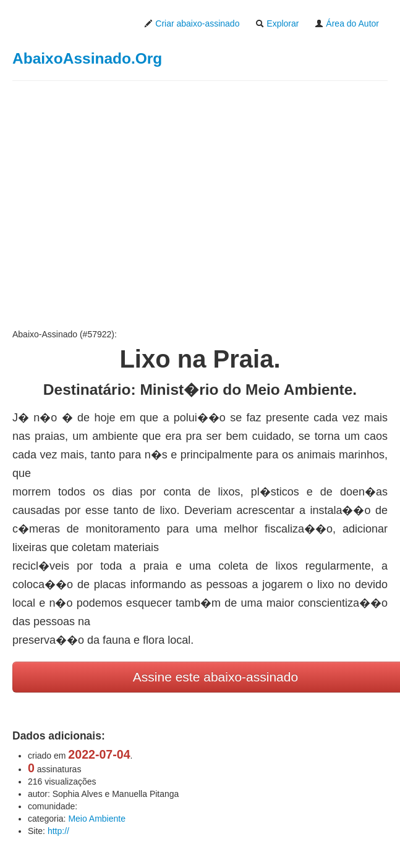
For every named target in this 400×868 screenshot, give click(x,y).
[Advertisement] (200, 204)
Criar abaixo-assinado (192, 23)
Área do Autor (347, 23)
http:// (58, 831)
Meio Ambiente (97, 819)
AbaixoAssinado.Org (87, 58)
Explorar (277, 23)
